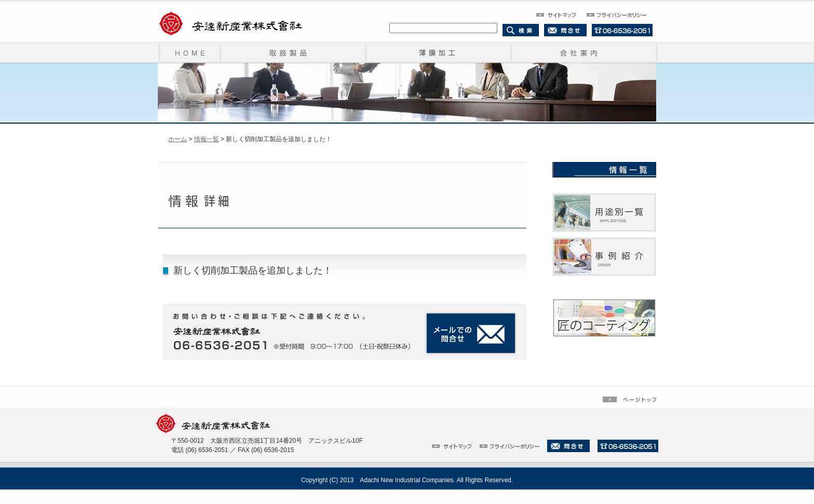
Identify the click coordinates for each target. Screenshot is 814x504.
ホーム (178, 139)
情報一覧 (207, 139)
